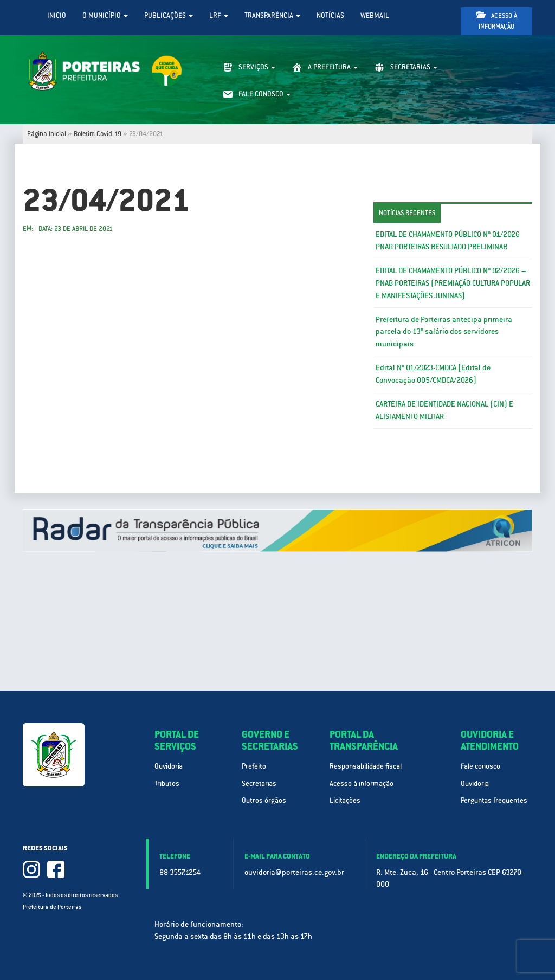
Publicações (169, 15)
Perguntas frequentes (494, 800)
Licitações (345, 800)
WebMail (375, 15)
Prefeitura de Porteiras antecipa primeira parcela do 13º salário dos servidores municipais (444, 332)
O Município (105, 15)
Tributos (167, 784)
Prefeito (254, 766)
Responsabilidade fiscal (366, 766)
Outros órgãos (264, 800)
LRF (219, 15)
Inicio (57, 15)
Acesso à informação (497, 21)
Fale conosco (480, 766)
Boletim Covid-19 (98, 134)
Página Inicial (47, 134)
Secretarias (259, 784)
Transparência (272, 15)
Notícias (330, 15)
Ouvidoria (169, 766)
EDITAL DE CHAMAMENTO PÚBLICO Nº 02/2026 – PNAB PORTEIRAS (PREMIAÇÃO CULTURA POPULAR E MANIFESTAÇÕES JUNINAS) (453, 283)
